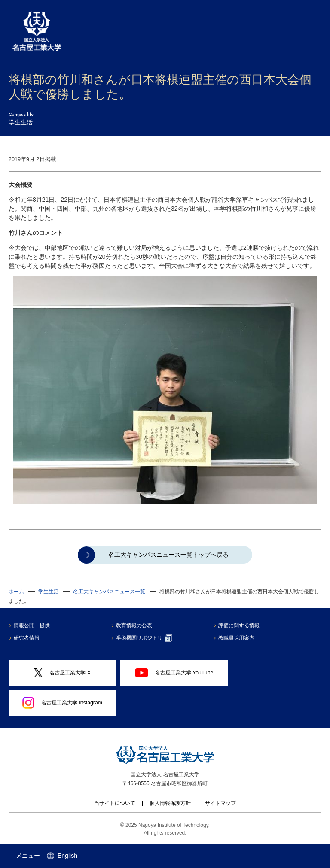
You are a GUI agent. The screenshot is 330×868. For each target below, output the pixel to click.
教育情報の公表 (134, 625)
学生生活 (49, 592)
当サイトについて (115, 803)
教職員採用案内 (236, 638)
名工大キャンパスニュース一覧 (109, 592)
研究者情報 (27, 638)
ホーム (16, 592)
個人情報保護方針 (170, 803)
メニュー (22, 856)
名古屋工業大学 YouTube (174, 673)
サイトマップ (220, 803)
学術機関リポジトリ (144, 638)
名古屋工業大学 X (62, 673)
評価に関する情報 (239, 625)
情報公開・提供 (32, 625)
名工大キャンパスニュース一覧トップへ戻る (168, 555)
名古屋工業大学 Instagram (62, 703)
